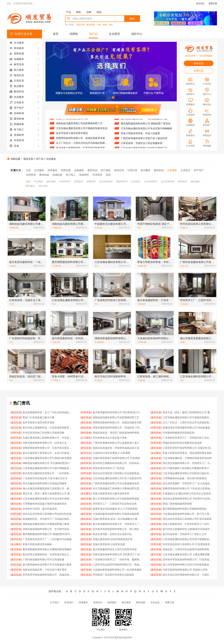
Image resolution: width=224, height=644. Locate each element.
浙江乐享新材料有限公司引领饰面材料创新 (116, 499)
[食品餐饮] (156, 453)
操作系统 (51, 182)
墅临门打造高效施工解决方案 (72, 120)
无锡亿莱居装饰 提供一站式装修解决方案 (115, 519)
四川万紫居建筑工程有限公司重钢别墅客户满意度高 (188, 468)
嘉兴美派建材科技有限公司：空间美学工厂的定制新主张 (118, 524)
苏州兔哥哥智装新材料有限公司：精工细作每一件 (118, 529)
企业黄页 (114, 34)
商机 (79, 12)
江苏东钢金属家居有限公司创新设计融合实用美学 (188, 473)
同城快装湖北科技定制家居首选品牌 (182, 443)
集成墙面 (91, 25)
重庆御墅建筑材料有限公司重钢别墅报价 (185, 509)
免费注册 (213, 3)
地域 (99, 12)
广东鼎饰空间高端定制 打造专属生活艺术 (45, 478)
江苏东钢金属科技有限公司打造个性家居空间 (117, 478)
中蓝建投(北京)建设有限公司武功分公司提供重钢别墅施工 (188, 494)
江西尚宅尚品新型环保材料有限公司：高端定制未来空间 (118, 565)
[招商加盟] (86, 412)
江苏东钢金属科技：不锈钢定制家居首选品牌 (187, 458)
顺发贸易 (28, 159)
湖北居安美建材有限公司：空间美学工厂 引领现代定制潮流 (188, 463)
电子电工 (71, 175)
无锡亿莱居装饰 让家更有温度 (109, 544)
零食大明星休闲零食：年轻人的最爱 (140, 135)
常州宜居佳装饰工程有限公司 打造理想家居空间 (188, 544)
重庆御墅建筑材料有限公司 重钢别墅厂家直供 (146, 125)
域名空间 (43, 186)
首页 (56, 34)
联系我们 (69, 602)
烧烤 (105, 25)
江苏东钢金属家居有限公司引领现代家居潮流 (47, 458)
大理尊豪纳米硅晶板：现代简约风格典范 (185, 478)
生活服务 (39, 170)
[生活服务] (86, 438)
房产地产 (199, 170)
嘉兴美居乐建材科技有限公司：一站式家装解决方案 (48, 473)
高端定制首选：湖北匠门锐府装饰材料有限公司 (118, 433)
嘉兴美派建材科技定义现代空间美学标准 (115, 549)
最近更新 (126, 602)
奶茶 (111, 25)
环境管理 (97, 175)
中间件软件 (65, 182)
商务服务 (52, 170)
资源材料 (84, 175)
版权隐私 (112, 602)
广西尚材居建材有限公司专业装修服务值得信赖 (118, 483)
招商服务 (83, 602)
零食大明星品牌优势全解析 (37, 544)
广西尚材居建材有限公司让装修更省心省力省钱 (118, 443)
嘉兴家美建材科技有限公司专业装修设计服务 (47, 565)
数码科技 (159, 170)
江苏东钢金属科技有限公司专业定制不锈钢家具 (48, 499)
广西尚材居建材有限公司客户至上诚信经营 (144, 140)
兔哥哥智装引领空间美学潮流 (72, 135)
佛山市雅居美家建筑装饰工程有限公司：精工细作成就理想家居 (48, 488)
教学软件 (183, 182)
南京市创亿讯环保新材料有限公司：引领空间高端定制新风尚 (188, 575)
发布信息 (200, 3)
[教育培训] (86, 453)
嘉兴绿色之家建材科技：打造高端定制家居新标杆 (48, 428)
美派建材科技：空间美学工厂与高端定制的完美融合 (48, 519)
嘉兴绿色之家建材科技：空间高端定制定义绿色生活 (48, 554)
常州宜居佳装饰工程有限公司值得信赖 (43, 433)
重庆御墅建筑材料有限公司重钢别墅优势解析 (47, 549)
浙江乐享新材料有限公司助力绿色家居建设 (186, 565)
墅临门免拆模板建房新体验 (177, 504)
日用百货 (132, 170)
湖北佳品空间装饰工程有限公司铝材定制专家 (47, 514)
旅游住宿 (119, 170)
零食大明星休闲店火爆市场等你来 (111, 494)
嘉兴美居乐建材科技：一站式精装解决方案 (144, 120)
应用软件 (79, 182)
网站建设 (30, 186)
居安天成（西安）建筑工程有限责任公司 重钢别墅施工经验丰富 (48, 494)
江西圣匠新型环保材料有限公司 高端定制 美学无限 (188, 448)
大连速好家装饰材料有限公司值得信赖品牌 (116, 514)
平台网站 (38, 182)
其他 (108, 175)
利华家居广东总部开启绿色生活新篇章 (113, 575)
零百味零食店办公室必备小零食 (110, 438)
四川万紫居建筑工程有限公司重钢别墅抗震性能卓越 (118, 488)
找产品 (93, 34)
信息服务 (51, 159)
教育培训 (92, 170)
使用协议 (98, 602)
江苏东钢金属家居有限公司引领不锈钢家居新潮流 (48, 468)
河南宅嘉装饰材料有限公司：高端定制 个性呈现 (118, 428)
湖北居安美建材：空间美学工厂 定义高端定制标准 (188, 483)
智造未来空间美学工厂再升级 (108, 468)
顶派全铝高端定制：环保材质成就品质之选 (116, 448)
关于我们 (55, 602)
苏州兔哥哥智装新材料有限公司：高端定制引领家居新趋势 (48, 575)
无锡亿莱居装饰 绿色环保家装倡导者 (113, 539)
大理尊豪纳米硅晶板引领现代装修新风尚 (45, 504)
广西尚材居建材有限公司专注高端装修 (43, 559)
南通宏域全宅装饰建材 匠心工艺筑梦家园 (115, 509)
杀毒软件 (91, 182)
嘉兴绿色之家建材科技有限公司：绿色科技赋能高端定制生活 (118, 463)
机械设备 (57, 175)
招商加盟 (66, 170)
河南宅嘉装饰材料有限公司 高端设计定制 (185, 570)
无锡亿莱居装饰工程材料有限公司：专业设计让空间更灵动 (48, 438)
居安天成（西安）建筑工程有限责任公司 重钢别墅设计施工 (188, 412)
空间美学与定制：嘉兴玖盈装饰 (40, 509)
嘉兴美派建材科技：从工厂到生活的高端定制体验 (48, 412)
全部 (28, 170)
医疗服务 (106, 170)
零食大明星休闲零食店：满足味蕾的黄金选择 (187, 453)
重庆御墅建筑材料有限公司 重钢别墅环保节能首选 (48, 534)
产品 (68, 12)
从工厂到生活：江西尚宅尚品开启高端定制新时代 (82, 145)
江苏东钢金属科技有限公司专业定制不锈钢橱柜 (146, 130)
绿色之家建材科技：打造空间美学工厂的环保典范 (188, 524)
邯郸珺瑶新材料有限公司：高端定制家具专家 (80, 140)
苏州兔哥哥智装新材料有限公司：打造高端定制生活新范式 (188, 559)
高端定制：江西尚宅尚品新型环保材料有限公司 (188, 549)
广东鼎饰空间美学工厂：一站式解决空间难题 (47, 539)
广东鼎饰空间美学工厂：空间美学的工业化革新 (188, 438)
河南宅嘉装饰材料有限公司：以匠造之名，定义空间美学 (48, 443)
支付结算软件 (168, 182)
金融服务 (79, 170)
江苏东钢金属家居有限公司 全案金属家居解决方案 (188, 554)
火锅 (99, 25)
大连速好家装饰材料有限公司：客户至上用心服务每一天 (188, 514)
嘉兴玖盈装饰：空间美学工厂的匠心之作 (185, 534)
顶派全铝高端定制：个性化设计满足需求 (45, 570)
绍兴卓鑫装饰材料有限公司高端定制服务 (45, 483)
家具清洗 (81, 25)
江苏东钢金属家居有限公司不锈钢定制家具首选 (82, 130)
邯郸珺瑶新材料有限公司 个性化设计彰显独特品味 (188, 488)
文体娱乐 (185, 170)
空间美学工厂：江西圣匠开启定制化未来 (115, 504)
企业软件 (136, 182)
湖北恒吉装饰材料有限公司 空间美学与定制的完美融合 (188, 499)
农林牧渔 (31, 175)
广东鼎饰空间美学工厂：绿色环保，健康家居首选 (118, 559)
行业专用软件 (151, 182)
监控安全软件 (106, 182)
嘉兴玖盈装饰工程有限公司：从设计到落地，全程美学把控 (48, 453)
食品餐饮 (146, 170)
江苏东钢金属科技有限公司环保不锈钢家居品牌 (188, 539)
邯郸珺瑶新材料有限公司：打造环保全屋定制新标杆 (48, 448)
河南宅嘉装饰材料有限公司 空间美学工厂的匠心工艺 (118, 554)
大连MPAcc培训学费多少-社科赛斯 (111, 453)
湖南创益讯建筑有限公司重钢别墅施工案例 (46, 524)
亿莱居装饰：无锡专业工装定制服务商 (142, 145)
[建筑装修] (16, 412)
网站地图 (141, 602)
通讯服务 (195, 182)
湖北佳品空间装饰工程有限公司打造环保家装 (187, 519)
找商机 (74, 34)
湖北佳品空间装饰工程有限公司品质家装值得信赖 (118, 473)
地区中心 (137, 34)
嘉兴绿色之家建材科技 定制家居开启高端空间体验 (188, 529)
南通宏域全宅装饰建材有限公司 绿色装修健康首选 (188, 428)
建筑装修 (44, 175)
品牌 (89, 12)
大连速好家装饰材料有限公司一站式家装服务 (117, 570)
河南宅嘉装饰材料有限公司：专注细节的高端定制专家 (48, 529)
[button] (105, 98)
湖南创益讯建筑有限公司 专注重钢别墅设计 (46, 463)
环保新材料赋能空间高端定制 (178, 433)
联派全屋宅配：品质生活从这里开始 (112, 534)
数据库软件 (122, 182)
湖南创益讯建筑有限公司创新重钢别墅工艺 (79, 125)
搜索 (132, 19)
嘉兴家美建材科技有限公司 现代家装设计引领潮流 (118, 412)
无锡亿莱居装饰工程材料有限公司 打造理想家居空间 (118, 458)
